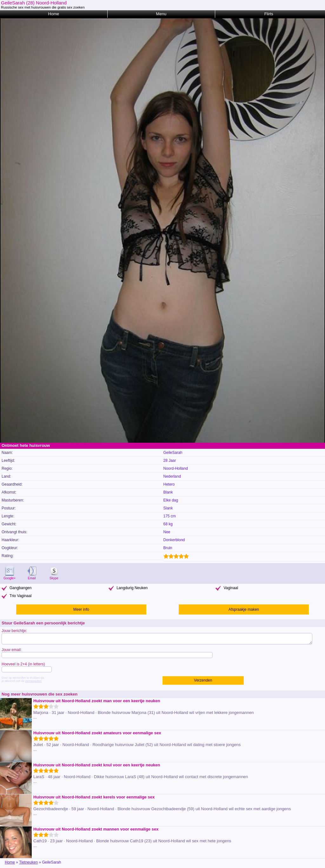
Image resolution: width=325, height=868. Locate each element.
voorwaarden (33, 681)
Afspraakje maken (244, 609)
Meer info (81, 609)
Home (54, 14)
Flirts (269, 14)
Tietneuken (28, 862)
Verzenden (203, 680)
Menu (161, 14)
